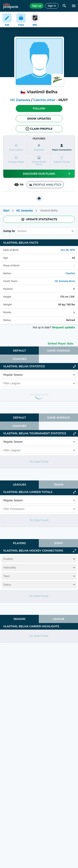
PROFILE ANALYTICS (45, 185)
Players (19, 543)
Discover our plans (47, 174)
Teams (59, 485)
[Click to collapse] (74, 367)
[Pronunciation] (16, 148)
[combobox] (18, 231)
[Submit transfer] (62, 161)
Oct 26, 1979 (68, 250)
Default (20, 351)
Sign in (52, 6)
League (58, 619)
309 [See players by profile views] (19, 185)
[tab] (19, 351)
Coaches (19, 359)
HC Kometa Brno (65, 281)
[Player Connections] (62, 148)
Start (6, 211)
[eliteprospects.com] (11, 6)
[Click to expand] (74, 551)
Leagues (19, 485)
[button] (39, 108)
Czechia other (44, 100)
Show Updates (39, 119)
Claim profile (39, 129)
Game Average (59, 351)
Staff (59, 543)
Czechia (70, 273)
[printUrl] (39, 198)
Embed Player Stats (61, 344)
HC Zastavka (20, 100)
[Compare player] (16, 161)
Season (20, 619)
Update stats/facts (39, 219)
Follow (39, 108)
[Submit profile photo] (39, 161)
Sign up (37, 6)
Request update (64, 327)
